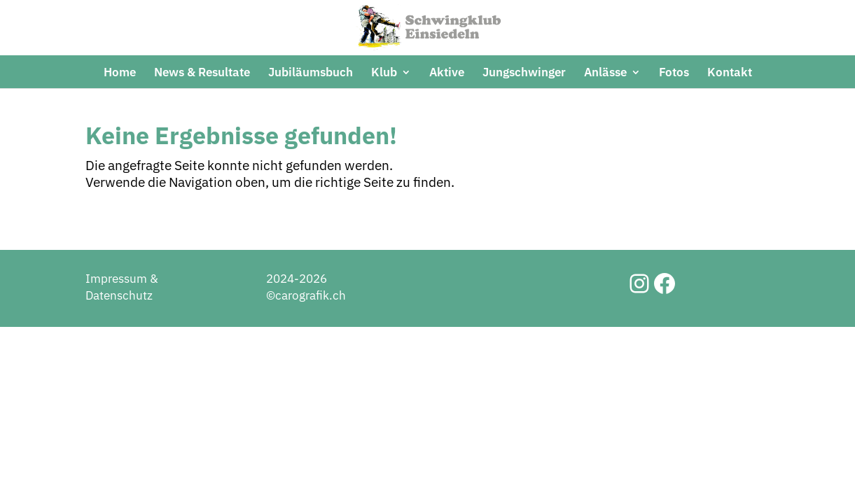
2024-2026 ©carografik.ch (306, 337)
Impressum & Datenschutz (122, 337)
